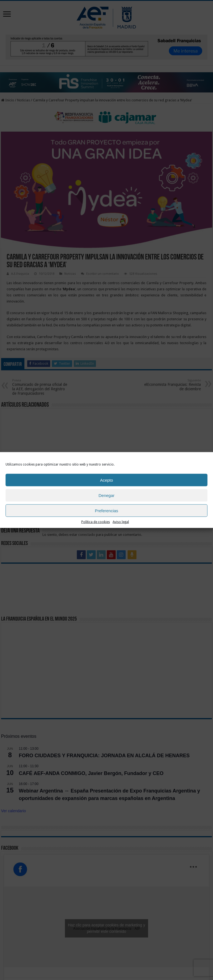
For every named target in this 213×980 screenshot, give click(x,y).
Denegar (106, 497)
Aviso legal (121, 523)
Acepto (107, 481)
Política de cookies (96, 523)
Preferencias (106, 512)
